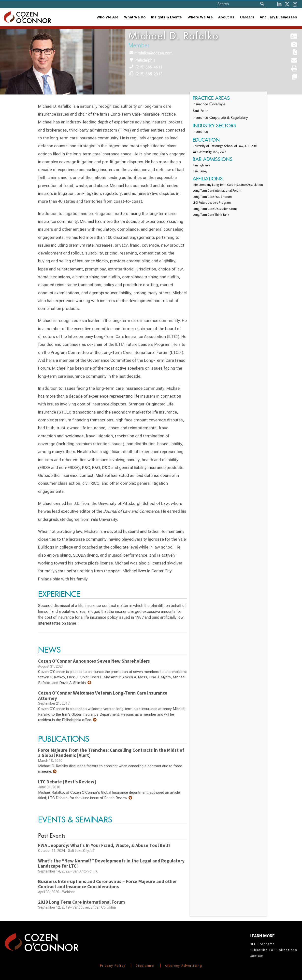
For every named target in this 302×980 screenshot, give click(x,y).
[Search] (262, 4)
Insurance (200, 132)
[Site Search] (242, 4)
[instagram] (295, 4)
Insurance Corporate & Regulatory (220, 118)
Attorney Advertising (184, 966)
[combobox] (167, 17)
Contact (257, 956)
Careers (247, 17)
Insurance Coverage (209, 104)
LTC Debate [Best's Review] (67, 782)
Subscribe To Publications (273, 950)
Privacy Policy (113, 966)
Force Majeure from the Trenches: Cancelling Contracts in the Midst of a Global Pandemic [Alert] (111, 753)
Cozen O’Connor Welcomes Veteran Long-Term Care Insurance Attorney (103, 696)
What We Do (135, 17)
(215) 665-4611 (149, 67)
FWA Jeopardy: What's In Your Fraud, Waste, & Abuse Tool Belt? (104, 845)
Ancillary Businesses (278, 17)
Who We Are (108, 17)
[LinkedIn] (279, 4)
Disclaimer (145, 966)
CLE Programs (262, 944)
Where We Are (200, 17)
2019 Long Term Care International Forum (81, 902)
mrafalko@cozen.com (153, 53)
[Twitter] (287, 4)
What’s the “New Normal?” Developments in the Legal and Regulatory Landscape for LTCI (111, 863)
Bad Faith (201, 111)
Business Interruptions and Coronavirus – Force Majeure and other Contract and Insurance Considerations (108, 884)
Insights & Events (166, 17)
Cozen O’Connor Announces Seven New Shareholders (94, 661)
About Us (226, 17)
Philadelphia (145, 60)
